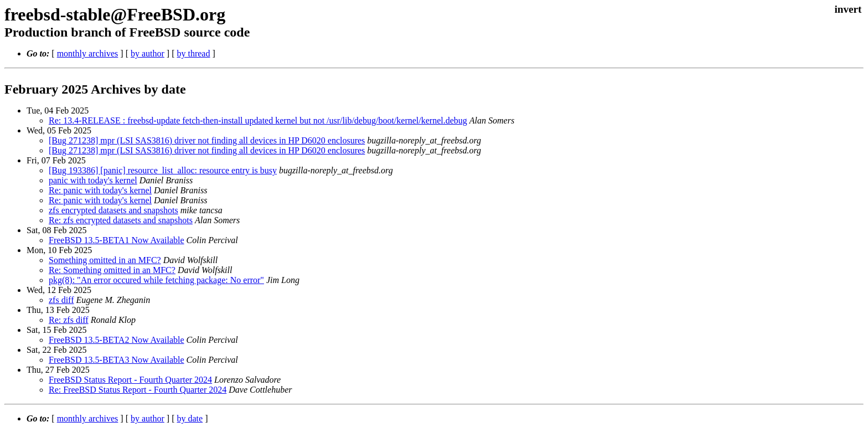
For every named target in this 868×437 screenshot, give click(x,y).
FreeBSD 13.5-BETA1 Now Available (117, 240)
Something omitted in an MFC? (105, 260)
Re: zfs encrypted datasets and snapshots (121, 220)
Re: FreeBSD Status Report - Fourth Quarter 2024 (138, 390)
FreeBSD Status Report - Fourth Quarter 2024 (130, 380)
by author (148, 53)
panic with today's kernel (93, 180)
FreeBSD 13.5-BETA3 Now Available (117, 360)
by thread (193, 53)
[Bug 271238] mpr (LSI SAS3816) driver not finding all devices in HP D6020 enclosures (207, 140)
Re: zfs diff (69, 320)
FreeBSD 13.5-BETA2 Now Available (117, 340)
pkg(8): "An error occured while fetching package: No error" (156, 280)
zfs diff (61, 300)
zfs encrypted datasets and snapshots (113, 210)
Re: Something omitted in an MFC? (112, 270)
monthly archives (88, 53)
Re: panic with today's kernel (100, 190)
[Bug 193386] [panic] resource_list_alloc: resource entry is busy (163, 170)
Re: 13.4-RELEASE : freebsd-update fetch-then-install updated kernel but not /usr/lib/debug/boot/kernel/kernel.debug (258, 120)
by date (190, 418)
